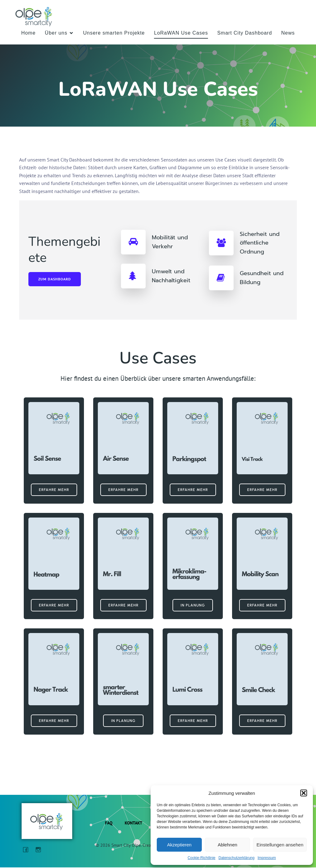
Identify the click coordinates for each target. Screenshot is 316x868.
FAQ (109, 824)
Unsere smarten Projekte (114, 33)
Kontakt (133, 824)
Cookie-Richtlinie (202, 858)
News (288, 33)
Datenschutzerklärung (237, 858)
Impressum (267, 858)
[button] (304, 793)
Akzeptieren (179, 845)
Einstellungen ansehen (280, 845)
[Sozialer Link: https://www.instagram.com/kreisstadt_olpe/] (41, 850)
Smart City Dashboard (245, 33)
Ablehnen (227, 845)
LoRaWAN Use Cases (181, 33)
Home (29, 33)
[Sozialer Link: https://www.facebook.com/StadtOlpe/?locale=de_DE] (28, 850)
